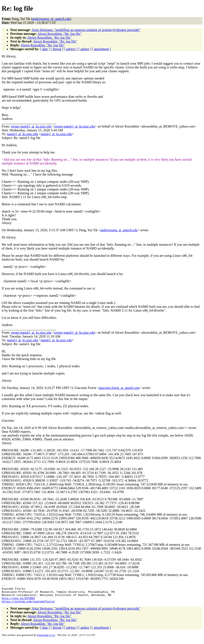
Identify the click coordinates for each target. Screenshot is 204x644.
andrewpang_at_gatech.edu (119, 230)
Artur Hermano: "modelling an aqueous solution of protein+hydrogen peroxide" (86, 30)
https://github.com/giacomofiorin (28, 605)
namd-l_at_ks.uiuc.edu (23, 134)
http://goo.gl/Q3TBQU (18, 601)
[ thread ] (57, 49)
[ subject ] (71, 49)
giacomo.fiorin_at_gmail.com (119, 388)
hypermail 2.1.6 (46, 639)
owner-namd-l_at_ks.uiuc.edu (31, 126)
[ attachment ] (101, 49)
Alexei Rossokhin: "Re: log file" (60, 34)
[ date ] (45, 49)
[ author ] (85, 49)
